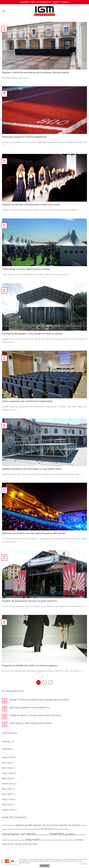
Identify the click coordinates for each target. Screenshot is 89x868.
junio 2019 (7, 768)
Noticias (6, 741)
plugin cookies (83, 864)
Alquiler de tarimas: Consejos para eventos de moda (35, 715)
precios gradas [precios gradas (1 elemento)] (20, 840)
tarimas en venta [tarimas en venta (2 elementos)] (12, 844)
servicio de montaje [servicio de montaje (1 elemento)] (47, 840)
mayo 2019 (8, 773)
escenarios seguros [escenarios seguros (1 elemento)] (43, 835)
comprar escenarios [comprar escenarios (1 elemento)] (19, 829)
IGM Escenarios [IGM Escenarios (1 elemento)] (80, 835)
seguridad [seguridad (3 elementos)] (32, 839)
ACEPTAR (44, 866)
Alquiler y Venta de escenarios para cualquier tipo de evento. (39, 700)
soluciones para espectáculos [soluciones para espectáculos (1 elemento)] (64, 840)
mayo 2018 (8, 799)
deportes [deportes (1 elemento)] (38, 829)
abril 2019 (7, 778)
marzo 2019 (8, 784)
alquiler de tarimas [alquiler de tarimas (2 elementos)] (70, 825)
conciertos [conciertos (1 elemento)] (30, 829)
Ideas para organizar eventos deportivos (29, 707)
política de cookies (76, 861)
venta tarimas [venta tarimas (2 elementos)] (29, 844)
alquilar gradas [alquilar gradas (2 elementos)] (24, 825)
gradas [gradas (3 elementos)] (70, 834)
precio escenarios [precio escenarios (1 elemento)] (8, 840)
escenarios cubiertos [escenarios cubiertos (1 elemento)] (61, 829)
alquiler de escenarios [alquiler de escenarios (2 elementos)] (46, 825)
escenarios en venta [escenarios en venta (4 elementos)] (19, 834)
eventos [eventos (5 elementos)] (57, 834)
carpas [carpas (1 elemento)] (10, 829)
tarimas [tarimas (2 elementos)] (79, 840)
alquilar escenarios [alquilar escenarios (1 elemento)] (9, 825)
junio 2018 (7, 794)
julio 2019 (7, 763)
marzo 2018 (8, 810)
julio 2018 (7, 789)
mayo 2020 (8, 757)
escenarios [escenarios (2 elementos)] (47, 829)
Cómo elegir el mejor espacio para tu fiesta (30, 723)
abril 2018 (7, 805)
